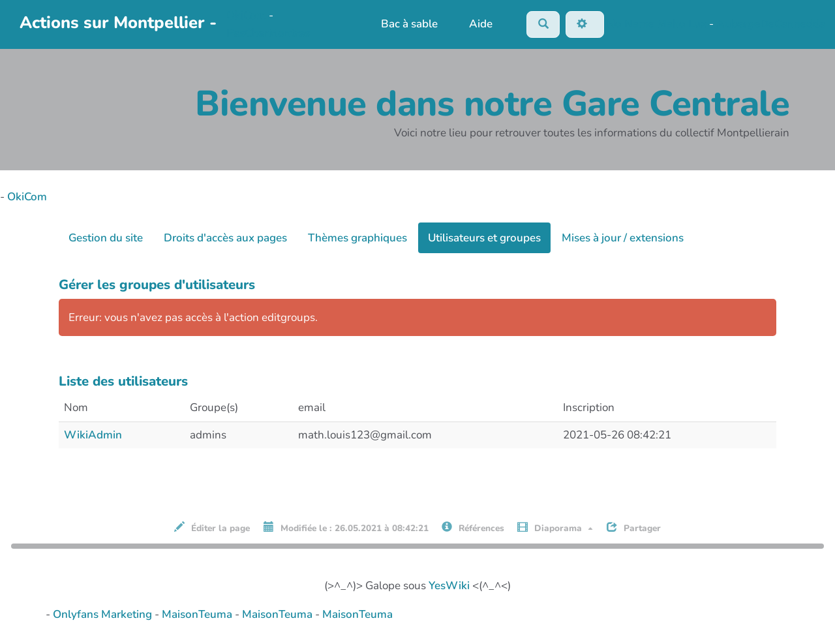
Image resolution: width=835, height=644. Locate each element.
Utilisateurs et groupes (484, 238)
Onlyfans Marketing (104, 616)
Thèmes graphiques (357, 238)
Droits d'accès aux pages (225, 238)
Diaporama (555, 529)
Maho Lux (682, 24)
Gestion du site (106, 238)
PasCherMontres (268, 34)
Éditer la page (212, 529)
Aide (479, 24)
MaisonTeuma (198, 616)
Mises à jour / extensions (623, 238)
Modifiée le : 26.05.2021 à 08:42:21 (346, 529)
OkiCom (248, 16)
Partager (634, 529)
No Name (630, 24)
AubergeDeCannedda (771, 24)
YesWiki (449, 587)
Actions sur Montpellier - (118, 23)
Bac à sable (408, 24)
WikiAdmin (93, 436)
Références (473, 529)
